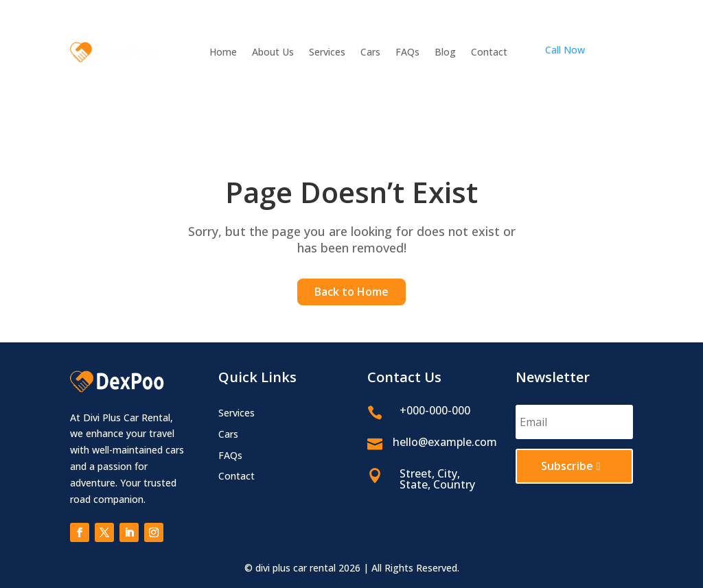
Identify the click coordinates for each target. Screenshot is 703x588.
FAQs (407, 53)
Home (223, 53)
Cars (370, 53)
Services (327, 53)
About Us (273, 53)
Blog (445, 53)
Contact (489, 53)
